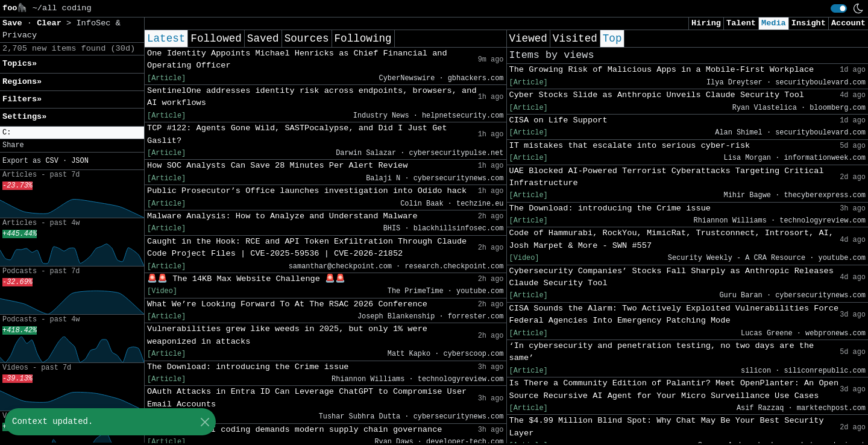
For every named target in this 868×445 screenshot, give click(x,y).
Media (774, 23)
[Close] (205, 422)
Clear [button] (52, 23)
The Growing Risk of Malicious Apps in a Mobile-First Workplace (662, 70)
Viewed (528, 39)
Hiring (706, 23)
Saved (263, 39)
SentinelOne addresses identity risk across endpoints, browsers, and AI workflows (312, 97)
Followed (216, 39)
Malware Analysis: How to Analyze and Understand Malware (282, 216)
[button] (72, 133)
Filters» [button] (22, 99)
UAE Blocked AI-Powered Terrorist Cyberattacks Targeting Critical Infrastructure (667, 177)
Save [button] (15, 23)
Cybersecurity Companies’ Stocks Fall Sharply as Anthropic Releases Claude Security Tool (671, 277)
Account (848, 23)
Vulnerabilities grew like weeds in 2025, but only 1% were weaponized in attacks (287, 335)
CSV (52, 161)
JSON (80, 161)
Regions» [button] (22, 82)
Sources (307, 39)
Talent (741, 23)
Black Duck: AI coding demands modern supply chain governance (294, 430)
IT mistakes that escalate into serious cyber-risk (630, 146)
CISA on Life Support (558, 120)
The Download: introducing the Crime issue (248, 367)
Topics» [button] (20, 64)
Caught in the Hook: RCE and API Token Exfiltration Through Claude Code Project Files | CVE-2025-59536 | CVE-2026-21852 (307, 248)
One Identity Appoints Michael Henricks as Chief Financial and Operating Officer (297, 59)
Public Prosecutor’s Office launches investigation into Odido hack (307, 191)
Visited (575, 39)
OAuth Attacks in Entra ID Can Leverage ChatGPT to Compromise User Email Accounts (307, 398)
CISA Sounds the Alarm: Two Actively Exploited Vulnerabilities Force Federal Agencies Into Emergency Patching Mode (674, 314)
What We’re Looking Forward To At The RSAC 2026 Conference (287, 304)
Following (363, 39)
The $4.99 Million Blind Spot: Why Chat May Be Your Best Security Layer (667, 427)
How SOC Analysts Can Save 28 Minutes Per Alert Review (277, 166)
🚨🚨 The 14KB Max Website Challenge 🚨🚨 (246, 279)
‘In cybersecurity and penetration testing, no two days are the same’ (662, 352)
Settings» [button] (24, 117)
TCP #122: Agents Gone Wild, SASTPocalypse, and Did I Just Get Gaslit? (297, 134)
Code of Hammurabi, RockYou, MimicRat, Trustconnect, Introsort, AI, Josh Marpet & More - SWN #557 (671, 239)
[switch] (839, 8)
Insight (809, 23)
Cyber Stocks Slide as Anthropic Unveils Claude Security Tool (657, 95)
